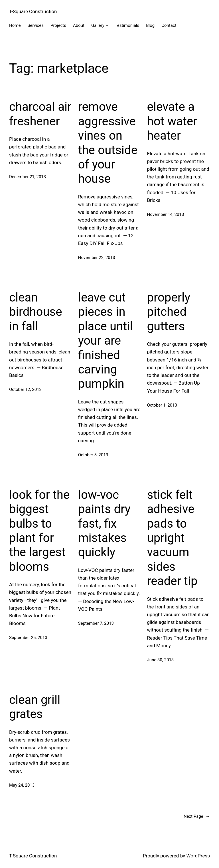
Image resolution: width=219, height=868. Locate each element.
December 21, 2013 (28, 177)
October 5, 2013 (93, 455)
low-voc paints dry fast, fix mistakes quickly (104, 524)
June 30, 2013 (161, 660)
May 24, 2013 (22, 785)
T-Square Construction (33, 11)
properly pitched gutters (169, 312)
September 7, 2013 (96, 623)
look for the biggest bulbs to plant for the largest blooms (39, 531)
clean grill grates (35, 707)
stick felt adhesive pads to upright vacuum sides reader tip (172, 538)
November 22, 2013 (97, 258)
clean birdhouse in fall (36, 312)
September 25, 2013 (28, 638)
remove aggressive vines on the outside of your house (108, 143)
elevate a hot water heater (172, 121)
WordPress (198, 856)
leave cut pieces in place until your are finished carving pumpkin (106, 340)
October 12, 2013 (25, 389)
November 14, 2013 (166, 214)
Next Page (197, 816)
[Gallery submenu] (107, 25)
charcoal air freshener (40, 114)
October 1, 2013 (162, 405)
